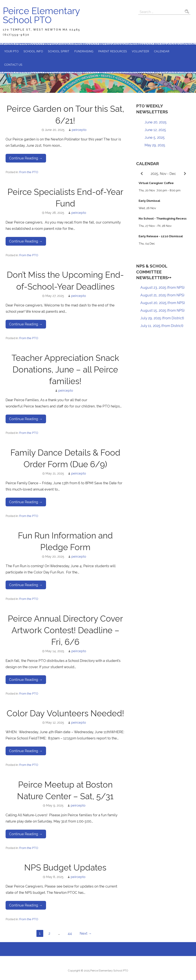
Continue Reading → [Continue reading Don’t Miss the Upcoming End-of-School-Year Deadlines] (26, 324)
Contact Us (13, 65)
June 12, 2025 (155, 130)
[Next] (185, 174)
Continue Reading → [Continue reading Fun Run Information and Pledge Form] (26, 585)
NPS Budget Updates (65, 868)
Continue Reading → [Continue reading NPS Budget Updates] (26, 905)
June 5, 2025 (155, 137)
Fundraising (84, 51)
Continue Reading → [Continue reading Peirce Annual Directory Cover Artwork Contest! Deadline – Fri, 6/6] (26, 680)
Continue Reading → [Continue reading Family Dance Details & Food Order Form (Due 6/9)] (26, 502)
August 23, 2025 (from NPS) (162, 287)
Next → (86, 933)
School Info (33, 51)
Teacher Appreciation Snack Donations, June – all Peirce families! (65, 370)
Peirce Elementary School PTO (41, 15)
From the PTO (29, 172)
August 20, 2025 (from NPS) (163, 303)
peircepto (79, 130)
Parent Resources (113, 51)
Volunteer (140, 51)
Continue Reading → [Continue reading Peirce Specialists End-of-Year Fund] (26, 241)
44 (70, 933)
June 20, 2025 (156, 122)
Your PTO (11, 51)
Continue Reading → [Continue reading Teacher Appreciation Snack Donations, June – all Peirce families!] (26, 419)
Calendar (162, 51)
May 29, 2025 (155, 145)
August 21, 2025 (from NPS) (162, 295)
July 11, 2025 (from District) (162, 326)
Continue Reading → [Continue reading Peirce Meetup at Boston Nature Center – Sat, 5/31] (26, 834)
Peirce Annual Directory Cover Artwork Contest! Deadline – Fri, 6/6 (65, 630)
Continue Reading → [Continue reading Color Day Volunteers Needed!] (26, 751)
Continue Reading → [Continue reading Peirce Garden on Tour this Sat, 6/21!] (26, 158)
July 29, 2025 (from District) (162, 318)
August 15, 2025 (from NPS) (162, 310)
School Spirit (59, 51)
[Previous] (142, 174)
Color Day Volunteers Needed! (65, 713)
